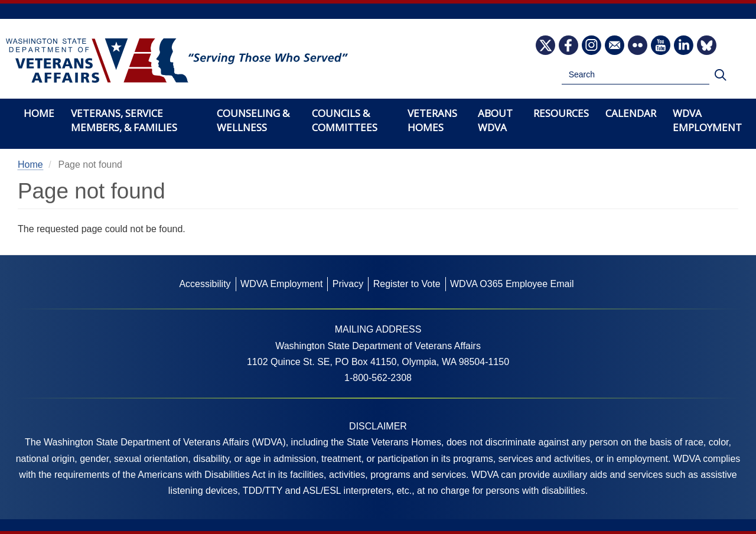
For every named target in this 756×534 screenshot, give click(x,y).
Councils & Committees (345, 120)
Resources (561, 113)
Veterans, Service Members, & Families (124, 120)
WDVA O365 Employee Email (512, 284)
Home (39, 113)
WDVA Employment (707, 120)
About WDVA (495, 120)
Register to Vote (407, 284)
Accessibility (205, 284)
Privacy (348, 284)
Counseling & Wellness (253, 120)
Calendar (631, 113)
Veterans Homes (432, 120)
